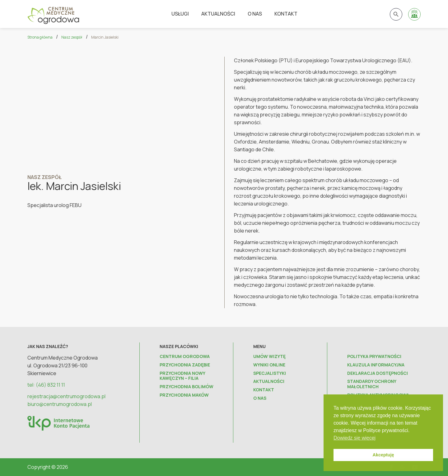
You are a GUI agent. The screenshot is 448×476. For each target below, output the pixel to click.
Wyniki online (269, 365)
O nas (255, 14)
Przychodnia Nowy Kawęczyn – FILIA (182, 376)
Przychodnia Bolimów (187, 387)
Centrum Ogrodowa (185, 357)
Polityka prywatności (374, 357)
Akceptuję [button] (383, 455)
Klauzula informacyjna (376, 365)
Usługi (180, 14)
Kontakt (286, 14)
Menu (259, 346)
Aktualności (218, 14)
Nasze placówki (179, 346)
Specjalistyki (270, 373)
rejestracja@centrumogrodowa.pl (66, 396)
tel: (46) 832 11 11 (46, 385)
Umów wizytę (269, 357)
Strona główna (40, 37)
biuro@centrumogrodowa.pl (60, 404)
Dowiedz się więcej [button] (355, 438)
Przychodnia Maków (184, 395)
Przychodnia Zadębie (185, 365)
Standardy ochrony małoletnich (372, 384)
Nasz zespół (72, 37)
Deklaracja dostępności (378, 373)
